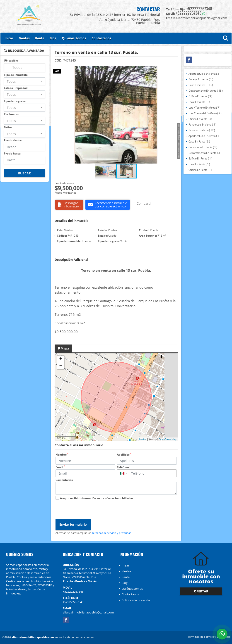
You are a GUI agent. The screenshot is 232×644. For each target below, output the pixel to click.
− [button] (61, 366)
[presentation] (90, 510)
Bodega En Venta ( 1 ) (201, 79)
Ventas (24, 38)
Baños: (8, 127)
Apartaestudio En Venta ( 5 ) (204, 74)
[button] (177, 70)
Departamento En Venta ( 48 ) (206, 91)
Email (60, 467)
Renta (40, 38)
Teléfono (124, 467)
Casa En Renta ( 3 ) (199, 141)
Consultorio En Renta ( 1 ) (203, 147)
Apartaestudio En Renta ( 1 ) (204, 136)
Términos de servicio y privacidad (112, 533)
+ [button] (61, 359)
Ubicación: (11, 61)
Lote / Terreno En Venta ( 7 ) (204, 108)
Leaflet (143, 439)
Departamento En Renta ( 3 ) (205, 153)
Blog (53, 38)
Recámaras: (12, 114)
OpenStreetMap (168, 439)
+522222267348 (199, 9)
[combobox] (25, 81)
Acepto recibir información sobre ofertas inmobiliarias (97, 498)
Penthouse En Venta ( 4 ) (202, 125)
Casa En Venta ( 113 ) (201, 85)
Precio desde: (13, 140)
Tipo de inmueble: (16, 75)
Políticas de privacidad (137, 600)
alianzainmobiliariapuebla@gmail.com (88, 612)
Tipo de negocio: (15, 101)
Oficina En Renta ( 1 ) (200, 170)
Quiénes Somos (74, 38)
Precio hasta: (12, 153)
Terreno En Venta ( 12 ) (202, 130)
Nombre (62, 455)
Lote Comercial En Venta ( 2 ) (205, 113)
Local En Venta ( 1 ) (199, 102)
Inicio (9, 38)
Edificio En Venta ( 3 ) (200, 96)
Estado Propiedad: (16, 88)
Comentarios (64, 480)
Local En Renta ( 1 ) (199, 164)
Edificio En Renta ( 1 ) (200, 158)
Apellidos (124, 455)
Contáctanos (101, 38)
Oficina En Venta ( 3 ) (200, 119)
